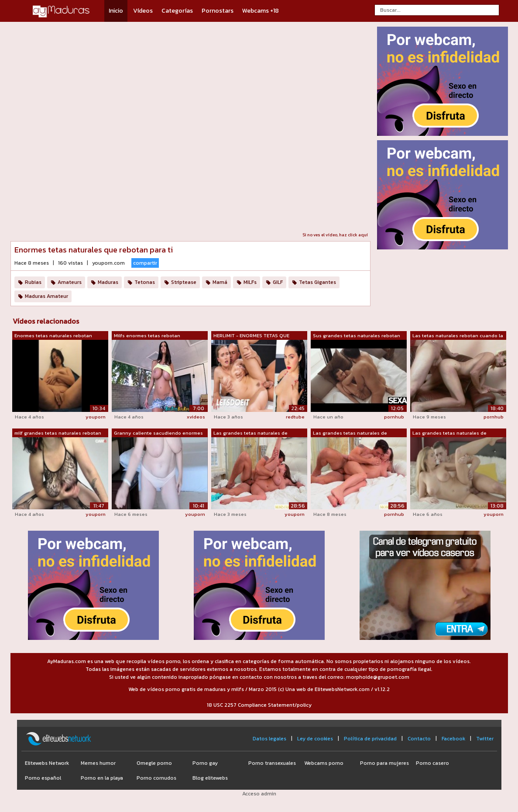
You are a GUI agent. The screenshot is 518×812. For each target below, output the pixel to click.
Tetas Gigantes (317, 282)
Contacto (419, 739)
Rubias (33, 282)
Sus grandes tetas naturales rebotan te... (357, 336)
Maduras (108, 282)
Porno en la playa (102, 778)
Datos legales (269, 739)
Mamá (220, 282)
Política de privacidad (370, 739)
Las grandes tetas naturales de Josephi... (250, 433)
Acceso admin (259, 794)
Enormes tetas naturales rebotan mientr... (53, 336)
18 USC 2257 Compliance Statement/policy (259, 705)
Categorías (177, 11)
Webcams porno (324, 763)
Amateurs (70, 282)
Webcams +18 (261, 11)
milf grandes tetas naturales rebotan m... (58, 433)
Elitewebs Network (47, 763)
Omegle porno (154, 763)
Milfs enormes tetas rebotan (147, 335)
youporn (96, 417)
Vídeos (143, 11)
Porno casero (432, 763)
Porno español (43, 778)
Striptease (184, 282)
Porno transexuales (272, 763)
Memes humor (98, 763)
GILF (278, 282)
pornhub (394, 417)
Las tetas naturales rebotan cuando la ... (458, 336)
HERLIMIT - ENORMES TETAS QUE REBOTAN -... (251, 336)
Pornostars (218, 11)
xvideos (196, 417)
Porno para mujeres (384, 763)
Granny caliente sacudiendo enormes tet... (158, 433)
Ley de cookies (315, 739)
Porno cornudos (156, 778)
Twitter (485, 739)
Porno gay (205, 763)
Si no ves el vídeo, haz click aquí (335, 235)
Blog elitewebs (210, 778)
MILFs (250, 282)
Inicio (116, 11)
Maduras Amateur (46, 296)
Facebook (453, 739)
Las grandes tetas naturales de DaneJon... (449, 433)
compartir (145, 263)
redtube (295, 417)
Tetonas (145, 282)
